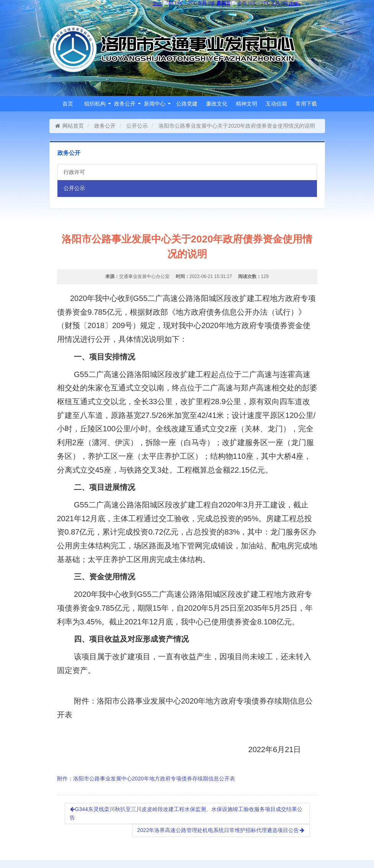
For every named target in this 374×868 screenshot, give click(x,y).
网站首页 (69, 126)
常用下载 (306, 104)
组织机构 (98, 104)
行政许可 (74, 172)
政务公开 (127, 104)
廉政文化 (217, 104)
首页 (68, 104)
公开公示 (137, 126)
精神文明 (247, 104)
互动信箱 (276, 104)
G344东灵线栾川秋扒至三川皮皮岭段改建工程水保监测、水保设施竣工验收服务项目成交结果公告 (186, 813)
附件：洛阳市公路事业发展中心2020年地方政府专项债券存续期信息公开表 (146, 779)
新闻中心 (157, 104)
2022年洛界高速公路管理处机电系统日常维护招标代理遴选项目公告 (221, 830)
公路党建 (187, 104)
